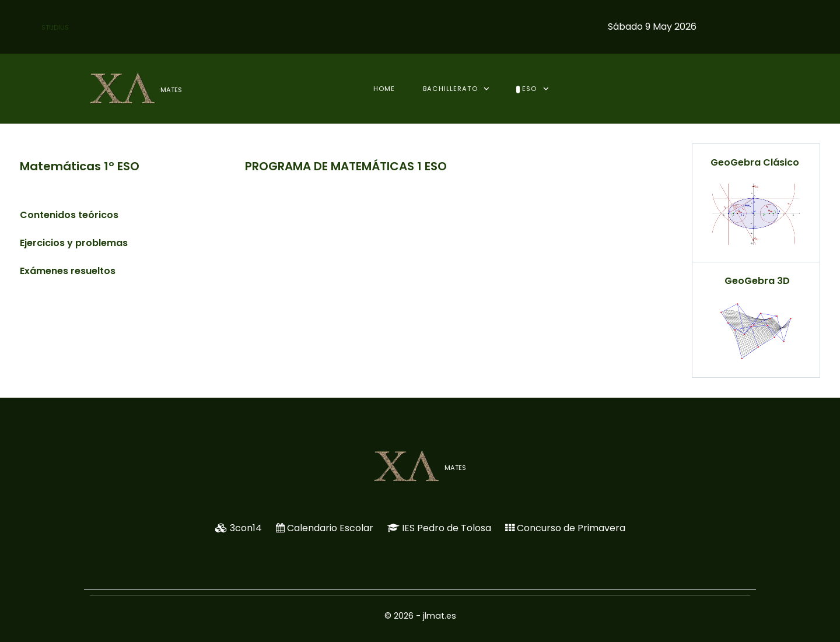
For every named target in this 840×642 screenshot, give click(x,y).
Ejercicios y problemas (74, 243)
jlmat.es (440, 616)
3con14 (246, 528)
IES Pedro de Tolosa (447, 528)
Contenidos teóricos (69, 215)
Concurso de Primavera (571, 528)
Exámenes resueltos (68, 271)
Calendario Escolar (330, 528)
